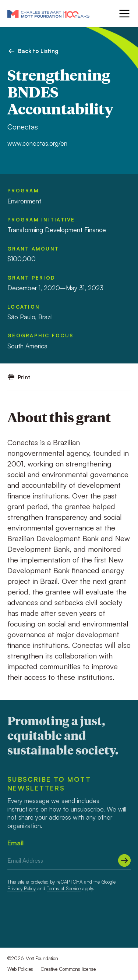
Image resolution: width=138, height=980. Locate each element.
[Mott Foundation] (48, 14)
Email (15, 843)
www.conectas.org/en (37, 143)
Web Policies (20, 969)
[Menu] (124, 14)
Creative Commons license (68, 969)
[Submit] (124, 860)
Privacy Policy (22, 888)
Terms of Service (64, 888)
